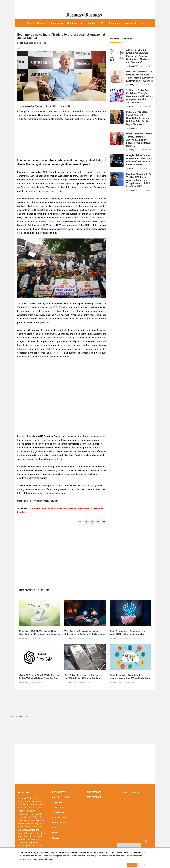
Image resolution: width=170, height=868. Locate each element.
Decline (144, 865)
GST (103, 23)
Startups (42, 23)
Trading (92, 23)
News (30, 23)
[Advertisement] (85, 5)
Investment (130, 23)
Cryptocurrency (76, 23)
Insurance (114, 23)
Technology (57, 23)
